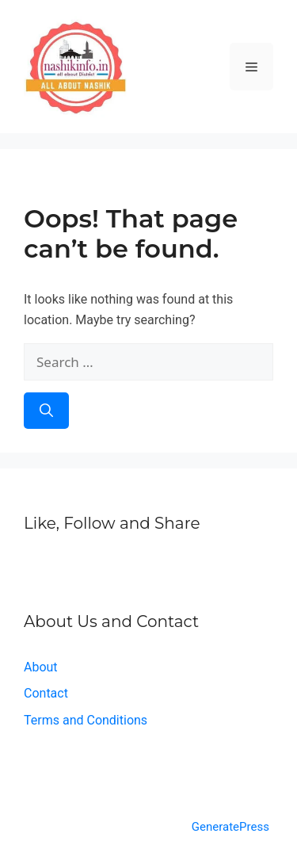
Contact (46, 693)
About (41, 667)
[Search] (46, 411)
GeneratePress (230, 827)
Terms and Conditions (86, 720)
